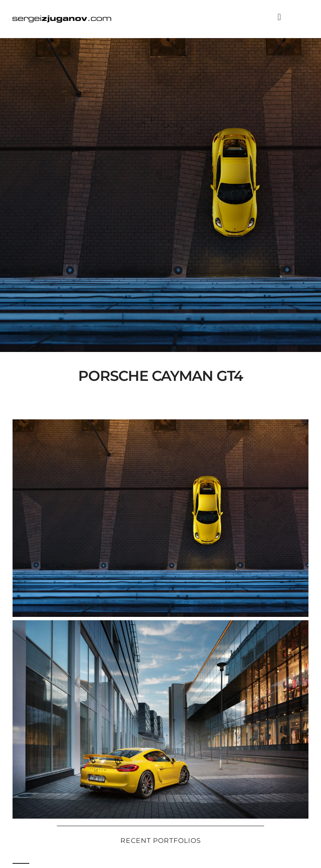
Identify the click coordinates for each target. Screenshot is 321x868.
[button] (279, 17)
